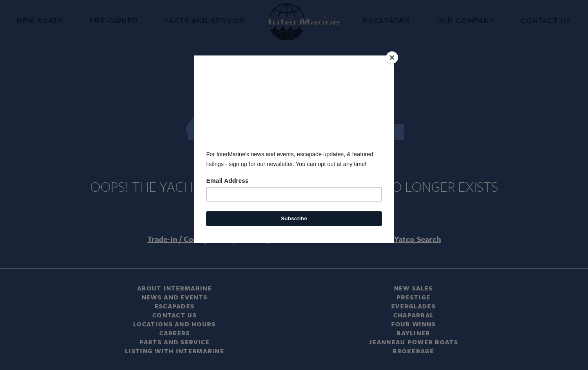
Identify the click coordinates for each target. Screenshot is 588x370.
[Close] (392, 58)
